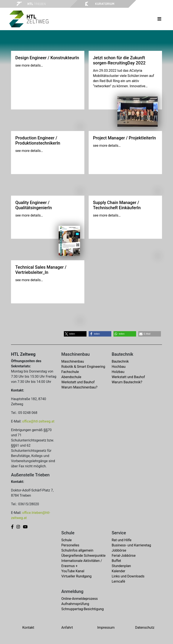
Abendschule (71, 377)
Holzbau (118, 372)
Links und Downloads (128, 576)
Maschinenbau (73, 361)
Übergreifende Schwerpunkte (83, 556)
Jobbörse (119, 550)
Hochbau (119, 367)
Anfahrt (67, 628)
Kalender (119, 571)
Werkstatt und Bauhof (78, 382)
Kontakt (28, 628)
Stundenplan (121, 566)
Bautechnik (120, 361)
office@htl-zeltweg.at (38, 421)
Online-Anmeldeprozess (79, 599)
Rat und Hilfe (122, 540)
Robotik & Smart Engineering (83, 367)
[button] (75, 334)
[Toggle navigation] (159, 19)
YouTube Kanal (73, 571)
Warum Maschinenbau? (79, 387)
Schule (66, 540)
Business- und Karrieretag (131, 545)
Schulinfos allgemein (77, 550)
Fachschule (70, 372)
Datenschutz (145, 628)
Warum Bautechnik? (127, 382)
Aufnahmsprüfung (75, 604)
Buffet (116, 561)
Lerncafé (118, 581)
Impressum (106, 628)
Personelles (70, 545)
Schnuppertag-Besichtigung (83, 609)
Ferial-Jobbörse (124, 556)
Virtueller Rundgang (76, 576)
